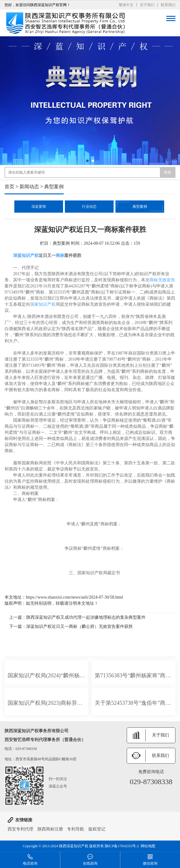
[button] (87, 161)
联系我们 (168, 5)
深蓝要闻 (39, 207)
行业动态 (89, 207)
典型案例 (54, 187)
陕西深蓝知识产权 (74, 846)
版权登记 (97, 829)
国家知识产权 (43, 304)
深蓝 (17, 256)
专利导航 (76, 829)
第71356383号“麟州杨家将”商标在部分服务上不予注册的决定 (134, 675)
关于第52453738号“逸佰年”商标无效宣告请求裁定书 (134, 703)
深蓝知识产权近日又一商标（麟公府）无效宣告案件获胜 (79, 627)
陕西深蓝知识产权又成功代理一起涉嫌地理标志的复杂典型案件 (86, 617)
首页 (9, 187)
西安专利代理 (20, 829)
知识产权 (30, 256)
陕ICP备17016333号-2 (122, 846)
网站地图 (148, 846)
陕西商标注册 (50, 829)
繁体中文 (126, 5)
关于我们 (147, 5)
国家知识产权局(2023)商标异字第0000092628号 (46, 703)
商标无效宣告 (162, 280)
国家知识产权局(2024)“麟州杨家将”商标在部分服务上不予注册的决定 (46, 675)
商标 (60, 256)
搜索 (168, 172)
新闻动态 (29, 187)
